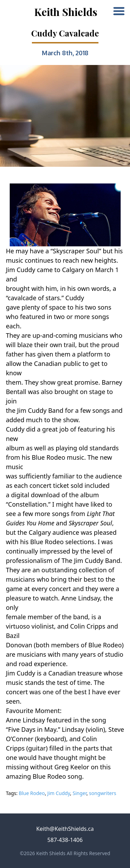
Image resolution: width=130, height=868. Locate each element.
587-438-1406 (65, 840)
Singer (79, 793)
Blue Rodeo (32, 793)
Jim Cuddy (59, 793)
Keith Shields (66, 12)
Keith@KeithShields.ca (65, 829)
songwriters (103, 793)
